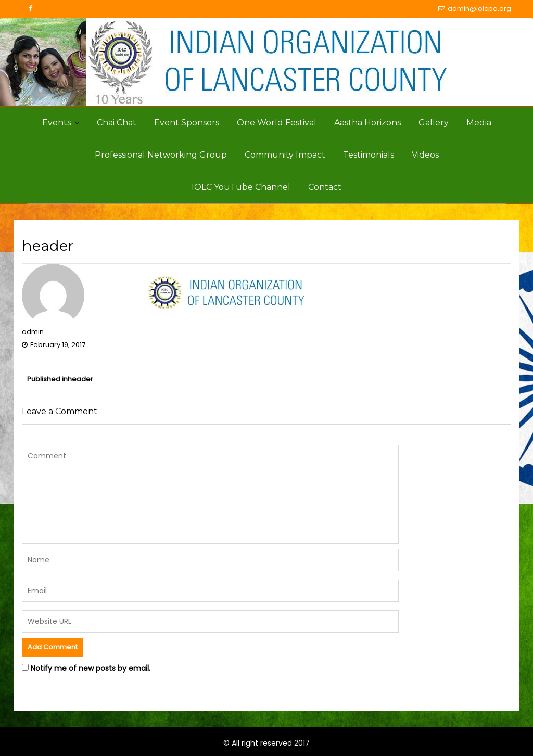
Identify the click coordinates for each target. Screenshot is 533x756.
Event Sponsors (187, 123)
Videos (425, 155)
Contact (325, 187)
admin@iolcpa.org (475, 9)
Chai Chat (117, 123)
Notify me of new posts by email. (91, 668)
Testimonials (369, 155)
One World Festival (277, 123)
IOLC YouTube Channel (241, 187)
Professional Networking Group (161, 155)
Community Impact (285, 155)
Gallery (434, 123)
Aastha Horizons (367, 123)
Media (479, 123)
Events (56, 123)
